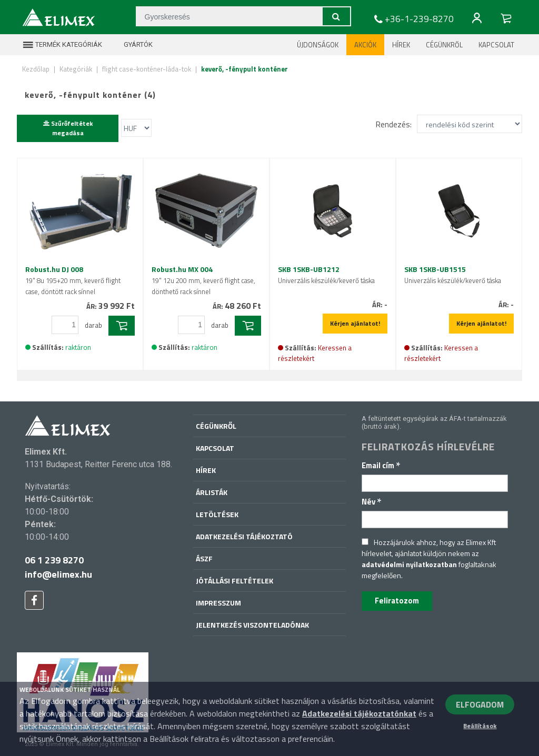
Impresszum (218, 603)
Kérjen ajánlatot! (355, 323)
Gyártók (132, 45)
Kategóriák (76, 69)
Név (372, 502)
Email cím (381, 465)
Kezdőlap (36, 69)
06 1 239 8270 (54, 560)
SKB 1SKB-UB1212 (326, 275)
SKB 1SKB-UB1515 (453, 275)
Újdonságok (318, 45)
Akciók (365, 45)
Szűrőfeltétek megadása (68, 128)
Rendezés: (394, 124)
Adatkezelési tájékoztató (244, 536)
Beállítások (480, 726)
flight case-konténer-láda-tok (147, 69)
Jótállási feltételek (234, 581)
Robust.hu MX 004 (203, 280)
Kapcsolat (496, 45)
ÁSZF (204, 558)
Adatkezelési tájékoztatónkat (359, 713)
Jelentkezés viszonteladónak (252, 625)
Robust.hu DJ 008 (73, 280)
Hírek (401, 45)
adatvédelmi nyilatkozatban (409, 564)
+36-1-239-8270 (413, 19)
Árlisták (212, 492)
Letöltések (217, 514)
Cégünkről (444, 45)
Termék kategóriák (62, 45)
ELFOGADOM (480, 704)
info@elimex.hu (58, 574)
